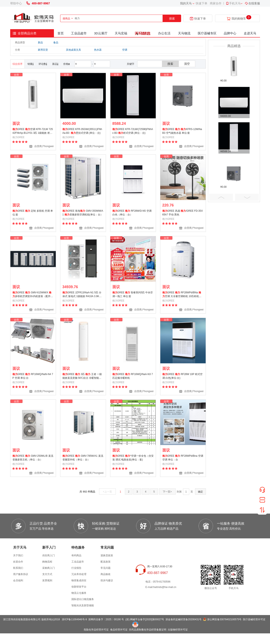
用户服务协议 (21, 574)
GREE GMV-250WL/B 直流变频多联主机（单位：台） (33, 458)
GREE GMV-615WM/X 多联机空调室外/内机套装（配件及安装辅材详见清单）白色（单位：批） (33, 295)
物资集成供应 (79, 580)
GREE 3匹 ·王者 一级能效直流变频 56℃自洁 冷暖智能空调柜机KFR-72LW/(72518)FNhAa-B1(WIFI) (83, 377)
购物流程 (47, 562)
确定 (200, 492)
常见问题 (106, 568)
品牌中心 (230, 33)
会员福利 (18, 580)
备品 (56, 43)
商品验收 (106, 574)
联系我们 (18, 568)
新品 (40, 43)
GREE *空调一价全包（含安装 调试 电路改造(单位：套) (133, 458)
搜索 (172, 19)
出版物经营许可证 (178, 630)
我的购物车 (239, 19)
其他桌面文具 (73, 50)
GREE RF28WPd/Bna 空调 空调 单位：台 (183, 458)
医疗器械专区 (207, 33)
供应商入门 (49, 555)
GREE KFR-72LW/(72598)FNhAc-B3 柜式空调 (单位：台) (133, 131)
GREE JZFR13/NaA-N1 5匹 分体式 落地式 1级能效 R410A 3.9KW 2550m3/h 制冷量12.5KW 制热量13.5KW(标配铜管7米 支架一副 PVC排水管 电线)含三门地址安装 (82, 295)
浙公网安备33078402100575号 (224, 619)
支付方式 (47, 574)
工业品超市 (79, 33)
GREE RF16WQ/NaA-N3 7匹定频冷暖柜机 (133, 376)
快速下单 (202, 3)
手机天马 (233, 3)
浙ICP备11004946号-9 (74, 619)
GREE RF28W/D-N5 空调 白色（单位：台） (132, 213)
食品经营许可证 (119, 630)
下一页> (167, 492)
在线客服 (252, 3)
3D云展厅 (101, 33)
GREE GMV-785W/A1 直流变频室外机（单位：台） (83, 458)
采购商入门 (49, 568)
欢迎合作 (18, 562)
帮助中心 (16, 3)
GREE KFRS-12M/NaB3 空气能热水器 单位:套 (182, 131)
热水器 (98, 50)
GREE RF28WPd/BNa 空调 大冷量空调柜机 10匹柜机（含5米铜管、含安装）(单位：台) (182, 295)
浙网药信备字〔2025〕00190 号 (106, 619)
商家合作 (216, 3)
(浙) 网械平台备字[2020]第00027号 (145, 619)
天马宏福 (121, 33)
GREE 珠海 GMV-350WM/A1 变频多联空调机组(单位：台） (83, 213)
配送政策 (106, 562)
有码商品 (76, 555)
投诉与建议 (107, 580)
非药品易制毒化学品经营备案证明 (148, 630)
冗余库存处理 (79, 574)
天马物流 (184, 33)
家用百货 (43, 50)
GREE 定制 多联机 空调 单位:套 (33, 213)
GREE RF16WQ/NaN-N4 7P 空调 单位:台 (33, 376)
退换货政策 (107, 555)
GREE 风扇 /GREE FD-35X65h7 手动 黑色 (183, 213)
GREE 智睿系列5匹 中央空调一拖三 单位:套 (133, 294)
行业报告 (76, 568)
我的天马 (186, 3)
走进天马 (250, 33)
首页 (61, 33)
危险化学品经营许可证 (96, 630)
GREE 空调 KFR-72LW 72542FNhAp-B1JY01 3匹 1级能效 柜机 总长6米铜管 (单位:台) (33, 132)
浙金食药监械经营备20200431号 (184, 619)
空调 (125, 50)
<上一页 (108, 492)
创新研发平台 (79, 587)
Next (247, 197)
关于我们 (18, 555)
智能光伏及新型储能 (83, 605)
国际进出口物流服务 (83, 599)
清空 (187, 64)
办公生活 (164, 33)
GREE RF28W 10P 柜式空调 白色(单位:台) (182, 376)
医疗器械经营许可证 (254, 619)
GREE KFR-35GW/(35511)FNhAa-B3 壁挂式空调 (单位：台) (82, 131)
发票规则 (47, 580)
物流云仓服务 (79, 593)
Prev (221, 197)
